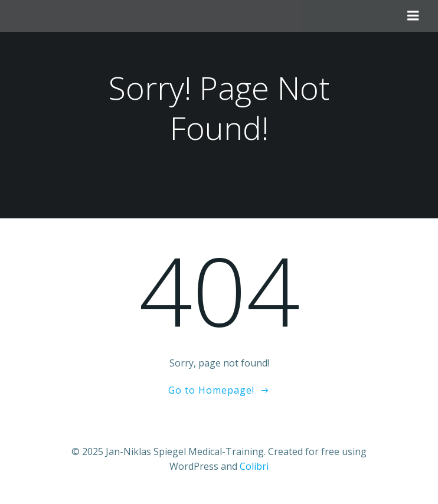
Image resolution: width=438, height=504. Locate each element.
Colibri (254, 466)
